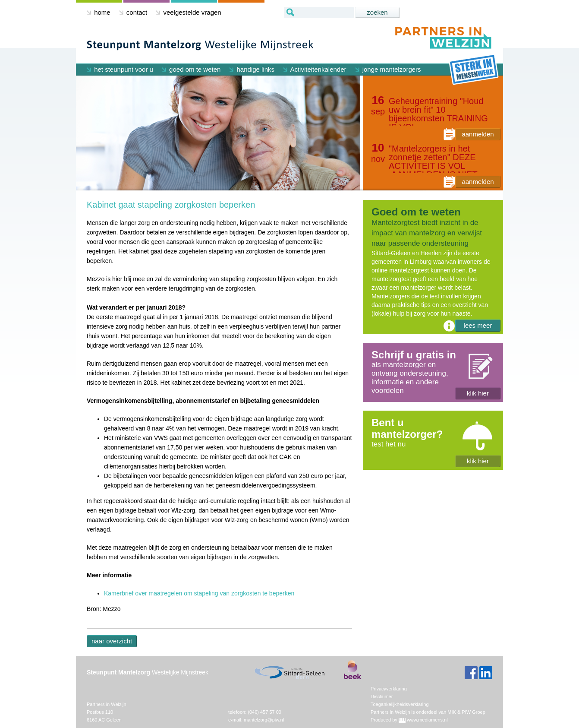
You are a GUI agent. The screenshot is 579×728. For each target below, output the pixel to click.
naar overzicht (112, 641)
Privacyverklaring (389, 689)
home (99, 12)
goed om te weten (191, 69)
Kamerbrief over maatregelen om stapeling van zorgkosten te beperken (199, 593)
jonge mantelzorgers (388, 69)
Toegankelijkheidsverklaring (400, 704)
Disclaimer (382, 696)
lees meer (478, 325)
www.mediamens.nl (427, 720)
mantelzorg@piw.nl (264, 720)
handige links (252, 69)
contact (133, 12)
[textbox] (319, 13)
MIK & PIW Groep (466, 712)
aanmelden (478, 134)
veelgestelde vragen (188, 12)
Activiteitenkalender (315, 69)
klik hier (478, 393)
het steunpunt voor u (120, 69)
